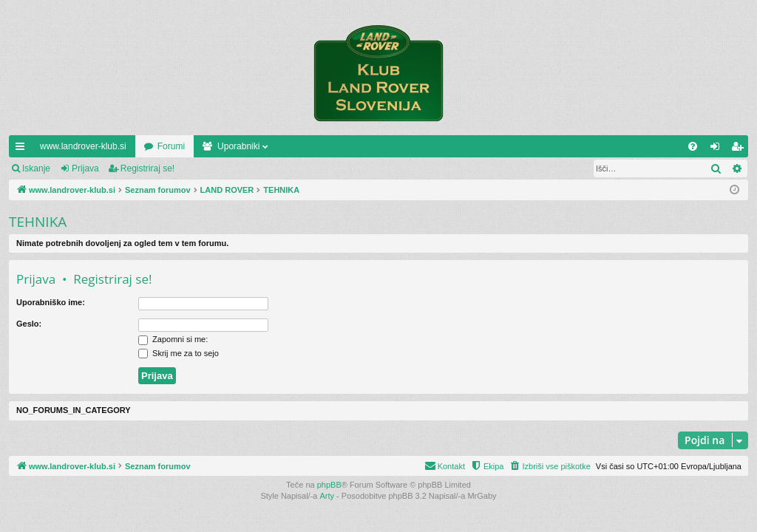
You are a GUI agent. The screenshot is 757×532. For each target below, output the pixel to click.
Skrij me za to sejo (179, 353)
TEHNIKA (38, 222)
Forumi (171, 146)
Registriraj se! (147, 168)
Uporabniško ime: (51, 302)
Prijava (85, 168)
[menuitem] (693, 146)
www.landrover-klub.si (83, 146)
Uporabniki (238, 146)
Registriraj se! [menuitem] (740, 149)
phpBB (329, 485)
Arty (327, 496)
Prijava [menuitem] (718, 149)
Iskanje (36, 168)
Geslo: (29, 324)
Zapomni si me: (173, 339)
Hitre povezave (23, 149)
